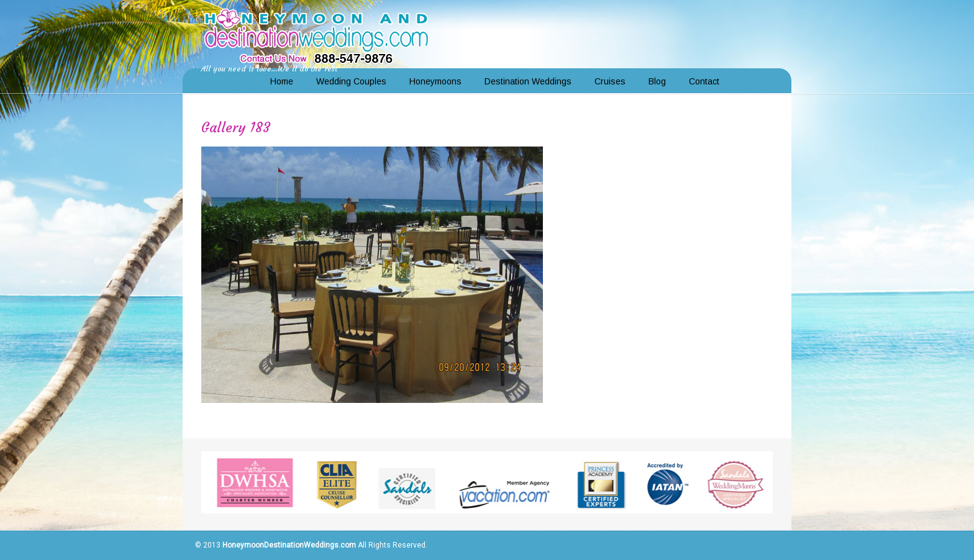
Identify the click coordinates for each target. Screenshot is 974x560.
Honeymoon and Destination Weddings (316, 35)
